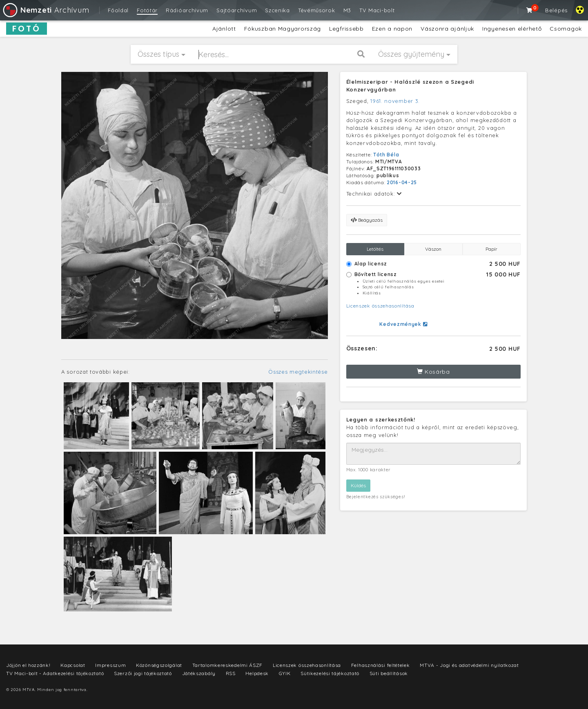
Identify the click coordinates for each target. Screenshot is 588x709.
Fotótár (147, 10)
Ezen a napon (392, 29)
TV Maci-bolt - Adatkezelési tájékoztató (55, 673)
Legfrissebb (346, 29)
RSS (231, 673)
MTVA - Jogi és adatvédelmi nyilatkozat (469, 665)
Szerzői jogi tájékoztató (143, 673)
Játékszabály (199, 673)
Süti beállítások (389, 673)
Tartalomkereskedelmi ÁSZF (228, 665)
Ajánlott (224, 29)
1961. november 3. (395, 101)
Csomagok (566, 29)
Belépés (556, 10)
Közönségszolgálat (159, 665)
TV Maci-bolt (377, 10)
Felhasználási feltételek (381, 665)
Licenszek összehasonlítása (380, 306)
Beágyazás (367, 220)
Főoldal (118, 10)
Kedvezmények (403, 324)
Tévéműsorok (317, 10)
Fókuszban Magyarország (283, 29)
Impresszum (110, 665)
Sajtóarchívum (237, 10)
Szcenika (277, 10)
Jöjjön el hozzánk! (28, 665)
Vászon (433, 249)
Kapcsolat (73, 665)
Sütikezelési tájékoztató (330, 673)
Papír (491, 249)
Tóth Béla (386, 155)
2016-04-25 (402, 182)
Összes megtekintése (298, 372)
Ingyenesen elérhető (512, 29)
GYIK (285, 673)
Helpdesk (257, 673)
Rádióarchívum (187, 10)
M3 (347, 10)
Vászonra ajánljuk (447, 29)
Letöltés (375, 249)
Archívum (46, 10)
